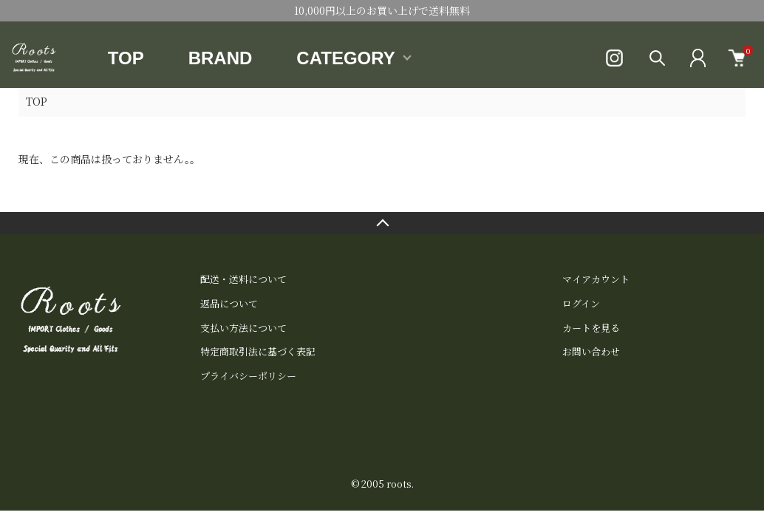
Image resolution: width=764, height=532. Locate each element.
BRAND (221, 58)
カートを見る (591, 328)
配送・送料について (243, 279)
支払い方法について (243, 328)
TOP (126, 58)
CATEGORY (345, 58)
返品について (229, 303)
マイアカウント (596, 279)
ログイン (581, 303)
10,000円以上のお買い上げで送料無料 (382, 10)
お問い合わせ (591, 351)
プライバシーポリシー (248, 376)
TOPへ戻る (382, 223)
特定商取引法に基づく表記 (258, 351)
